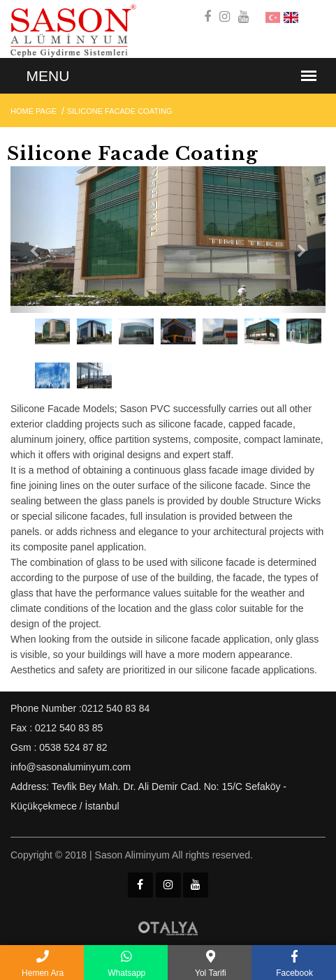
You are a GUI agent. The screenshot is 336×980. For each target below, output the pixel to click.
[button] (34, 240)
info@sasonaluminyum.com (71, 767)
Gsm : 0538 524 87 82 (59, 747)
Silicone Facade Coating (120, 111)
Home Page (34, 111)
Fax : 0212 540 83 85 (57, 728)
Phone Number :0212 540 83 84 (80, 708)
